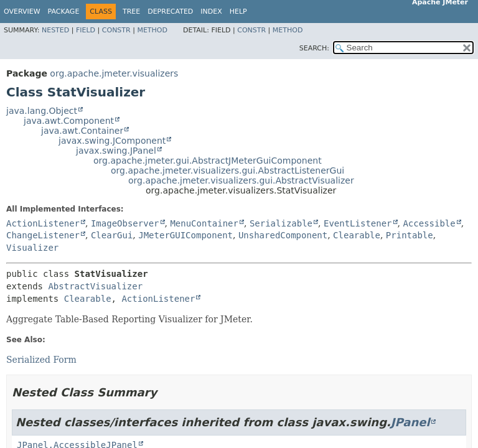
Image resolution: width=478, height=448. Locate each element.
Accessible (429, 223)
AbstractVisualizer (95, 286)
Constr (116, 30)
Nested (55, 30)
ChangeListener (43, 235)
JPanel (410, 422)
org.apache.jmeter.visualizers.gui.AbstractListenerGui (227, 170)
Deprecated (170, 12)
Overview (22, 12)
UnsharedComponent (283, 235)
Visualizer (32, 248)
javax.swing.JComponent (112, 141)
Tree (131, 12)
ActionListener (43, 223)
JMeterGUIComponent (185, 235)
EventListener (358, 223)
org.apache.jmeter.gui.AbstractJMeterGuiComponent (208, 161)
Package (64, 12)
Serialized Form (41, 360)
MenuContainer (204, 223)
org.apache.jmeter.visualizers (114, 73)
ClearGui (112, 235)
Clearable (357, 235)
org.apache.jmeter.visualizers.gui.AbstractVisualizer (241, 180)
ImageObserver (125, 223)
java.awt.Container (82, 131)
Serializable (281, 223)
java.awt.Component (69, 121)
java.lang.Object (42, 111)
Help (238, 12)
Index (211, 12)
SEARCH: (314, 48)
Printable (410, 235)
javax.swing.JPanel (116, 151)
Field (86, 30)
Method (152, 30)
